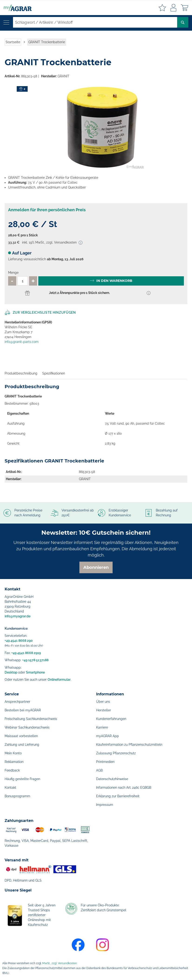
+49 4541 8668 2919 (26, 653)
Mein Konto (13, 753)
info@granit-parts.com (22, 342)
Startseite (13, 42)
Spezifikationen (54, 373)
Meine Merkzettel (162, 8)
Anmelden (173, 8)
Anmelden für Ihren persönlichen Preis (47, 210)
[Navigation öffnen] (6, 22)
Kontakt (10, 788)
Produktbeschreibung (21, 373)
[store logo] (16, 8)
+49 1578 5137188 (35, 660)
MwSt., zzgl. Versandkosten (60, 963)
